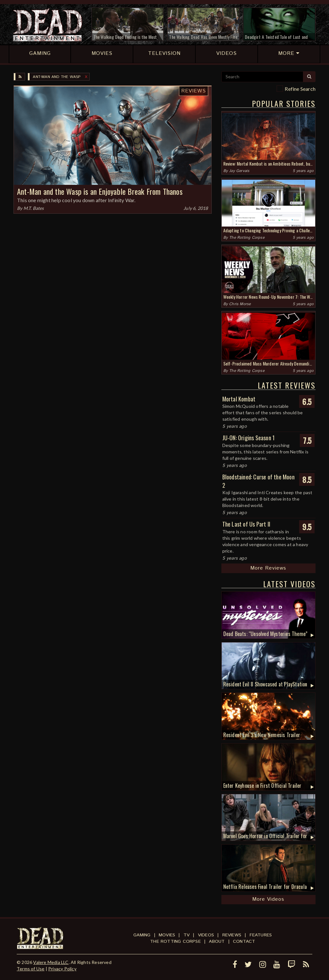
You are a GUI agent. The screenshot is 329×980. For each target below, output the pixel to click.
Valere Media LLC (51, 962)
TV (187, 935)
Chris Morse (240, 304)
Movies (167, 935)
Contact (244, 941)
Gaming (142, 935)
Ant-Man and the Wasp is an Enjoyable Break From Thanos (100, 191)
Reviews (194, 91)
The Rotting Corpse (247, 238)
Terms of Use (31, 969)
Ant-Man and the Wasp (57, 77)
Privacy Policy (62, 969)
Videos (206, 935)
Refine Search (300, 89)
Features (261, 935)
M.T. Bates (34, 208)
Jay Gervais (239, 171)
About (217, 941)
